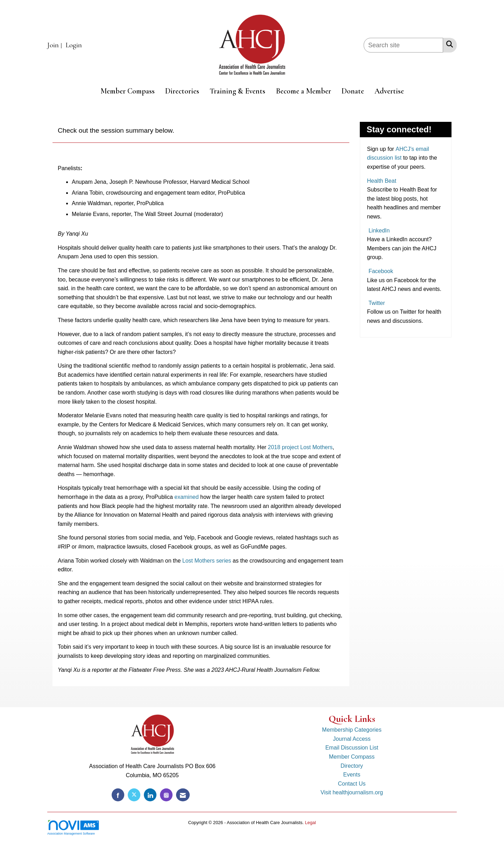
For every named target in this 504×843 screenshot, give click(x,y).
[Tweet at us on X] (134, 795)
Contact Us (352, 784)
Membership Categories (352, 730)
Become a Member (303, 91)
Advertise (389, 91)
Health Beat (382, 181)
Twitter (376, 303)
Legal (310, 823)
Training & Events (237, 91)
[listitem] (55, 45)
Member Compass (128, 91)
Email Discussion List (352, 748)
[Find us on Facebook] (118, 795)
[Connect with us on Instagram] (166, 795)
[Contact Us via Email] (183, 795)
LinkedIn (379, 231)
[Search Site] (448, 44)
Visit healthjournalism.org (352, 792)
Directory (352, 766)
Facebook (380, 271)
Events (352, 775)
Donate (353, 91)
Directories (182, 91)
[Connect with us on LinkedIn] (150, 795)
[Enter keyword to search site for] (403, 45)
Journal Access (352, 739)
